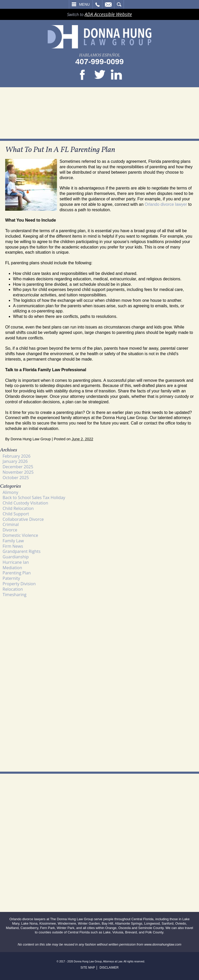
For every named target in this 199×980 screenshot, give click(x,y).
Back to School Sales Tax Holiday (34, 498)
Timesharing (15, 595)
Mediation (12, 568)
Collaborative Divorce (23, 519)
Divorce (10, 530)
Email (108, 4)
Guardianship (16, 557)
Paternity (11, 578)
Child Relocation (18, 508)
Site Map (88, 968)
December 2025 (18, 467)
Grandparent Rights (22, 551)
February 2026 (17, 456)
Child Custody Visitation (25, 503)
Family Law (13, 541)
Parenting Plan (17, 573)
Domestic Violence (20, 535)
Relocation (13, 589)
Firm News (13, 546)
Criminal (11, 524)
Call (97, 4)
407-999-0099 (100, 62)
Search (119, 4)
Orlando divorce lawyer (166, 204)
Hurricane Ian (16, 562)
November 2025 (18, 472)
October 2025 (16, 478)
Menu (84, 4)
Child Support (16, 514)
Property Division (19, 584)
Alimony (10, 492)
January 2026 (15, 461)
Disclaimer (109, 968)
